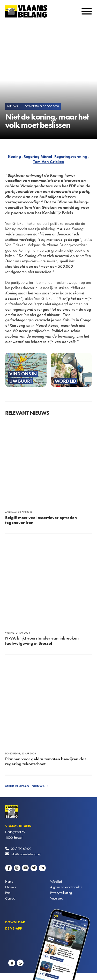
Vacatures (57, 898)
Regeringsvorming (71, 157)
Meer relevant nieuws (25, 786)
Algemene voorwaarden (66, 887)
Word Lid (56, 881)
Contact (10, 898)
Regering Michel (38, 157)
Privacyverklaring (61, 893)
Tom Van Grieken (49, 162)
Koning (14, 157)
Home (9, 881)
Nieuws (10, 887)
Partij (8, 893)
